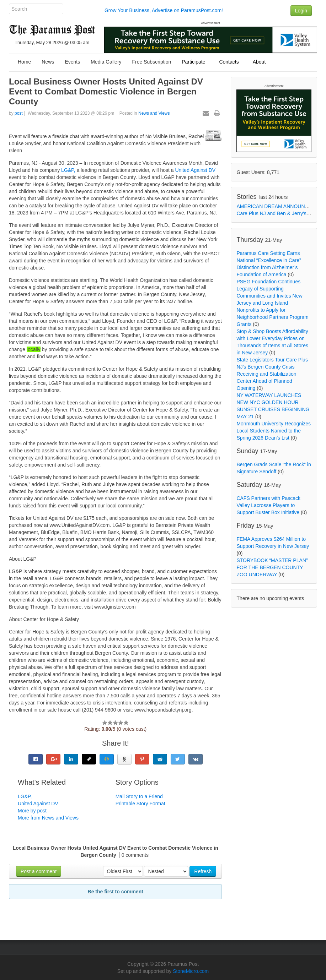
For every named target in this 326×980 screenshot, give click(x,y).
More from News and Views (48, 818)
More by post (32, 811)
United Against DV (195, 170)
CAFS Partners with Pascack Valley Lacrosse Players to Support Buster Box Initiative (268, 505)
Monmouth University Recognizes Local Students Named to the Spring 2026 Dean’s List (274, 431)
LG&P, (67, 170)
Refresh (203, 871)
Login (301, 11)
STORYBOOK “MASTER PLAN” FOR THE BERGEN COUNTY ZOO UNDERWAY (272, 567)
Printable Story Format (140, 804)
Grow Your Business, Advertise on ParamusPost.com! (164, 10)
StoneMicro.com (191, 971)
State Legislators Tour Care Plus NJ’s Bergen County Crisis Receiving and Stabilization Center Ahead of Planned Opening (272, 374)
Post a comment (39, 871)
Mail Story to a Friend (139, 796)
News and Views (154, 113)
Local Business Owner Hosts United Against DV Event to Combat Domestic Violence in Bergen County (106, 91)
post (19, 113)
